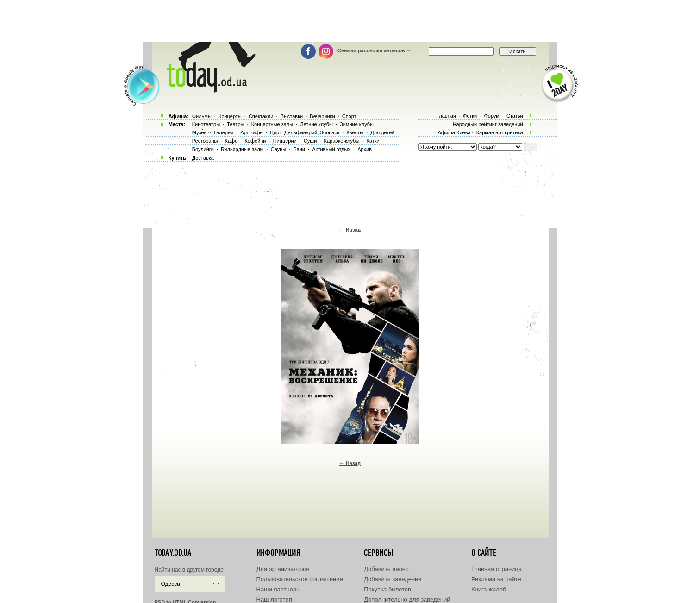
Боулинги (203, 149)
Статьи (515, 116)
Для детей (382, 132)
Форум (491, 116)
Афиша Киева (454, 132)
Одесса (171, 584)
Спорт (349, 116)
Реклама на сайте (496, 579)
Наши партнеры (279, 589)
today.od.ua (173, 553)
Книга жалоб (489, 589)
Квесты (355, 132)
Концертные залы (272, 124)
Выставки (292, 116)
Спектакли (261, 116)
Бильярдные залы (242, 149)
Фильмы (202, 116)
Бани (299, 149)
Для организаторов (283, 569)
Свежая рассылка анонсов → (375, 50)
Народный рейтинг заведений (488, 124)
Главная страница (497, 569)
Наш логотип (274, 600)
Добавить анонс (386, 569)
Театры (235, 124)
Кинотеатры (206, 124)
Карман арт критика (500, 132)
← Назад (350, 230)
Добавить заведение (393, 579)
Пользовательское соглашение (300, 579)
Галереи (224, 132)
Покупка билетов (387, 589)
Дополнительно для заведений (407, 600)
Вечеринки (322, 116)
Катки (373, 141)
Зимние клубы (357, 124)
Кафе (231, 141)
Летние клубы (316, 124)
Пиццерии (285, 141)
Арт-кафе (251, 132)
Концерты (230, 116)
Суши (310, 141)
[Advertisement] (350, 21)
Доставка (203, 158)
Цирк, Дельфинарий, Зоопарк (305, 132)
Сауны (279, 149)
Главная (446, 116)
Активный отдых (331, 149)
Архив (365, 149)
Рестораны (205, 141)
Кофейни (255, 141)
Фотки (470, 116)
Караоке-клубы (342, 141)
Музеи (200, 132)
